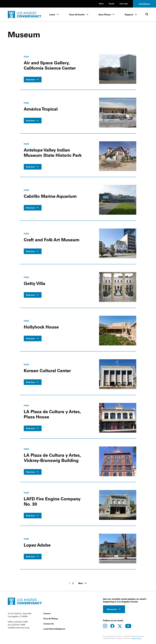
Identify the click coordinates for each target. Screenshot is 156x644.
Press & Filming (51, 619)
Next (83, 583)
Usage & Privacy (136, 638)
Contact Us (49, 624)
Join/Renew (144, 4)
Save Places (105, 15)
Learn (52, 15)
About (101, 4)
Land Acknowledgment (54, 629)
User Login (124, 4)
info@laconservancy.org (19, 628)
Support (129, 15)
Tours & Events (77, 15)
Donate (112, 4)
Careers (47, 613)
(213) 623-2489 (21, 622)
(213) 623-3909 (18, 625)
